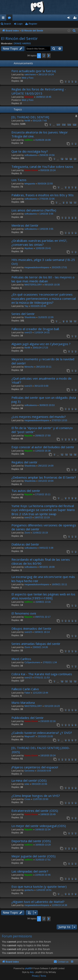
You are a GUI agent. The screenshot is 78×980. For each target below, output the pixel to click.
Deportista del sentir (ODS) (31, 841)
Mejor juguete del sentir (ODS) (33, 856)
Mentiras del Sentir (25, 225)
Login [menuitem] (70, 19)
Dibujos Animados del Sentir (31, 628)
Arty (32, 972)
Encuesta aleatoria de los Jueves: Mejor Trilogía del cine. (40, 134)
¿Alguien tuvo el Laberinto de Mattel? (38, 902)
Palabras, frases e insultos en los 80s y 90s (43, 195)
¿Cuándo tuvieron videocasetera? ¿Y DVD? (42, 733)
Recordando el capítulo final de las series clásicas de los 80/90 (41, 561)
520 (75, 125)
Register (33, 24)
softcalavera (30, 155)
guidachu (29, 890)
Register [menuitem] (76, 19)
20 (71, 159)
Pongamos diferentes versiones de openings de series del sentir (44, 527)
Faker (27, 693)
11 (75, 203)
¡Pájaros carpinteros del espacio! (35, 767)
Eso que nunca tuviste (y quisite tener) (39, 886)
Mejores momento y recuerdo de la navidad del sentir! (43, 361)
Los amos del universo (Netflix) (34, 210)
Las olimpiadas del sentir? (30, 871)
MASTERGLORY (33, 285)
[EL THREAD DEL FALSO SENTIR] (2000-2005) (41, 750)
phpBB (28, 968)
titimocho (29, 367)
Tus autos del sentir (26, 491)
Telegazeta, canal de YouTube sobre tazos (42, 167)
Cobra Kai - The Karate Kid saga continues (42, 674)
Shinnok (29, 97)
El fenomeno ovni (24, 613)
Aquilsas (29, 248)
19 (66, 159)
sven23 (28, 332)
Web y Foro (28, 78)
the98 (27, 121)
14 (71, 455)
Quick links (4, 19)
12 (62, 455)
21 (75, 159)
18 (62, 159)
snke (27, 784)
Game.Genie (31, 170)
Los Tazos (19, 180)
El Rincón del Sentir (19, 38)
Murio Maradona (23, 702)
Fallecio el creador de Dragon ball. (35, 329)
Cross (27, 799)
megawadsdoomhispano (37, 267)
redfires (28, 140)
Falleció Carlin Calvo (25, 689)
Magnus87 (30, 736)
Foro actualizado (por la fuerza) (34, 71)
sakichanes (30, 74)
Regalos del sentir (24, 462)
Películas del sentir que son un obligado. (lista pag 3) (44, 399)
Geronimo (29, 771)
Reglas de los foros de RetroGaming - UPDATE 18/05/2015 (39, 91)
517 (58, 125)
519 (69, 125)
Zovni (27, 533)
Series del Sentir (23, 314)
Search (7, 24)
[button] (49, 56)
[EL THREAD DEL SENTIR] (30, 117)
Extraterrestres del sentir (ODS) (35, 811)
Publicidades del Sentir (28, 718)
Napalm (28, 436)
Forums (10, 19)
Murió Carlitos (21, 659)
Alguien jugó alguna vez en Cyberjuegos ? (41, 344)
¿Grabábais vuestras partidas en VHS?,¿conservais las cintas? (39, 243)
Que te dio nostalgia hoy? (30, 151)
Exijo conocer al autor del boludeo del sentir (43, 447)
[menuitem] (74, 31)
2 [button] (44, 56)
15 (75, 455)
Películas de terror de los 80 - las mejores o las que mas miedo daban (43, 279)
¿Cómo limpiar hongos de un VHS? (36, 796)
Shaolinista (30, 317)
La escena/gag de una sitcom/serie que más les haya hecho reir (43, 579)
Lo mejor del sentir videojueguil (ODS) (39, 826)
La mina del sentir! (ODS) (29, 780)
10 (71, 203)
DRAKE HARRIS (22, 43)
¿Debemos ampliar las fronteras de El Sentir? (44, 477)
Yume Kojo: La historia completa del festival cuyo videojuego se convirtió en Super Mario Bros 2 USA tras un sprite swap (43, 510)
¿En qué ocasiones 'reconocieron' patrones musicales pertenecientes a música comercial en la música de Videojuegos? (44, 298)
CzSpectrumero (32, 662)
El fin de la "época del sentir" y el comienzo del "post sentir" (42, 430)
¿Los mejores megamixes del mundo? (39, 417)
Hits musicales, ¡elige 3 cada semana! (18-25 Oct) (43, 262)
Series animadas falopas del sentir (36, 644)
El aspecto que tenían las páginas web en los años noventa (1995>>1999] (43, 596)
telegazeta (30, 184)
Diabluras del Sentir (25, 544)
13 (66, 455)
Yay (26, 306)
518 (64, 125)
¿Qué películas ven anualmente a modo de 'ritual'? (41, 380)
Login (20, 24)
